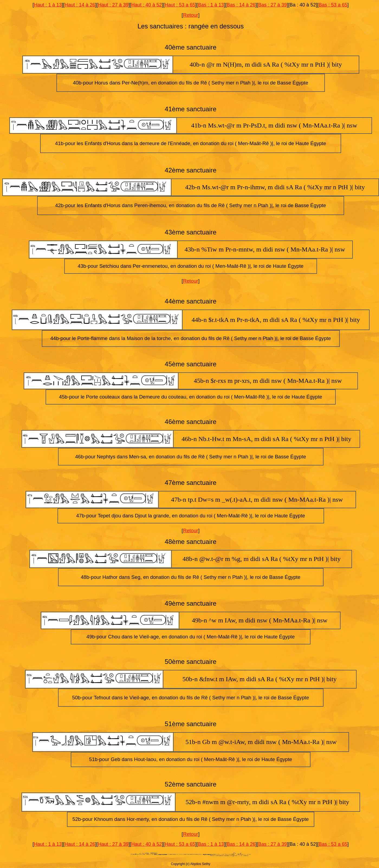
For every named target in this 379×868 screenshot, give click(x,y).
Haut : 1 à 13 (48, 5)
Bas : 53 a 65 (333, 5)
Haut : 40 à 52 (146, 5)
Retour (191, 15)
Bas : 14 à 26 (241, 5)
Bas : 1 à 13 (211, 5)
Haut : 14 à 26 (80, 5)
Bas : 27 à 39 (273, 5)
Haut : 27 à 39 (113, 5)
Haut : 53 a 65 (180, 5)
